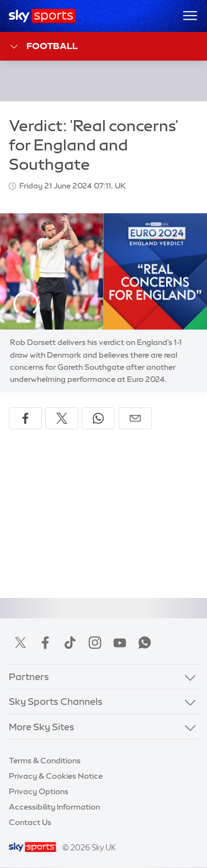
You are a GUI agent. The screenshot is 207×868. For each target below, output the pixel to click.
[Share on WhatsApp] (98, 418)
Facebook (45, 643)
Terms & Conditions (45, 761)
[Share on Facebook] (25, 418)
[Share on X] (62, 418)
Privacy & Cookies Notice (56, 776)
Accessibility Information (54, 807)
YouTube (120, 643)
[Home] (42, 16)
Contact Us (30, 822)
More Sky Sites (42, 727)
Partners (29, 676)
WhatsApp (145, 643)
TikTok (70, 643)
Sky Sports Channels (56, 701)
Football (43, 47)
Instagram (95, 643)
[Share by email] (135, 418)
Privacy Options (39, 791)
